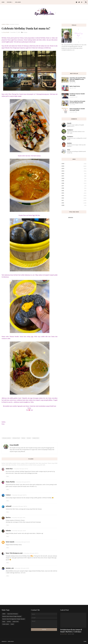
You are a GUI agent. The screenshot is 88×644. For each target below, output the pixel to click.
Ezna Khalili (14, 445)
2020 (74, 178)
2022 (74, 174)
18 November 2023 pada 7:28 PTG (20, 506)
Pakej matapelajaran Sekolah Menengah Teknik (77, 109)
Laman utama (5, 24)
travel (12, 624)
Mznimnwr (70, 130)
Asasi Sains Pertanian (13, 614)
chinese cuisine (14, 24)
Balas (8, 476)
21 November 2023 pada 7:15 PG (18, 518)
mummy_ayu (10, 568)
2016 (74, 188)
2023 (74, 171)
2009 (74, 205)
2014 (74, 193)
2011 (74, 201)
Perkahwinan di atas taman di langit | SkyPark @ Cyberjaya (71, 631)
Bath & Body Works (75, 86)
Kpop (4, 622)
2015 (74, 191)
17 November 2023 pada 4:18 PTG (21, 469)
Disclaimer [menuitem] (18, 2)
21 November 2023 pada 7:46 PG (19, 531)
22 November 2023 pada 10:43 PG (22, 542)
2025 (74, 166)
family (23, 438)
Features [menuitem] (9, 2)
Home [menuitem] (3, 2)
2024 (74, 169)
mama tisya (9, 469)
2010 (74, 203)
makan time (36, 438)
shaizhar (69, 143)
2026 (74, 164)
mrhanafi (9, 506)
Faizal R (69, 123)
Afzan (69, 150)
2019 (74, 181)
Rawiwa (8, 517)
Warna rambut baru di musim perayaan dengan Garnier (77, 102)
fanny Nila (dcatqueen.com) (14, 553)
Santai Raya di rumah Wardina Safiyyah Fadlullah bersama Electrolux (78, 79)
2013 (74, 196)
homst (29, 438)
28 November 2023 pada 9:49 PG (22, 568)
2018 (74, 183)
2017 (74, 186)
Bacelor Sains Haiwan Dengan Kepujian (12, 616)
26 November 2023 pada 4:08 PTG (31, 553)
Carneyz (8, 495)
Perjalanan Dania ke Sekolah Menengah (77, 94)
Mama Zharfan (10, 482)
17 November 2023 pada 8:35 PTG (23, 482)
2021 (74, 176)
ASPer (4, 614)
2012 (74, 198)
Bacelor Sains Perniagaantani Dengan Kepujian (14, 619)
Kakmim (8, 530)
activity (9, 622)
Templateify (11, 641)
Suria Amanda (10, 542)
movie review (6, 624)
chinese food (16, 438)
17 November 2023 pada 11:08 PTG (19, 495)
